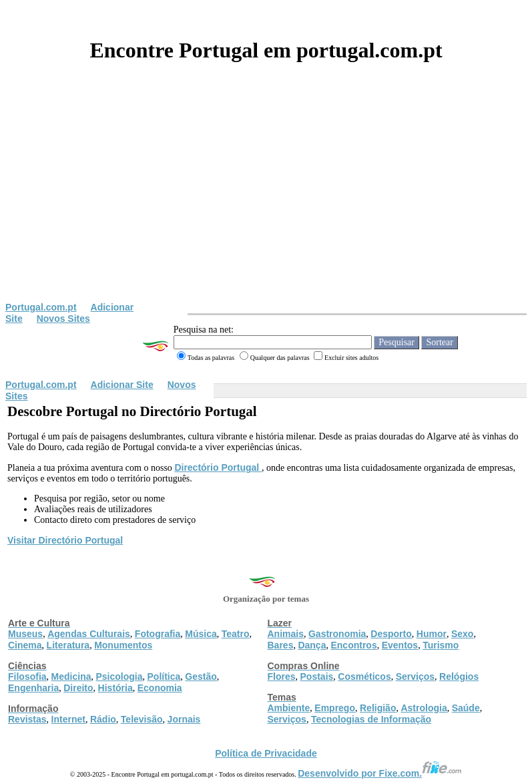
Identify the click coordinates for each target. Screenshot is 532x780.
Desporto (391, 634)
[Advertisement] (266, 202)
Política (164, 676)
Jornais (184, 719)
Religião (378, 708)
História (115, 688)
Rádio (103, 719)
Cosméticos (364, 676)
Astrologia (424, 708)
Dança (312, 645)
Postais (317, 676)
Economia (160, 688)
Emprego (335, 708)
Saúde (466, 708)
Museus (25, 634)
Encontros (353, 645)
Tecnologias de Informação (371, 719)
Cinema (25, 645)
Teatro (236, 634)
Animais (286, 634)
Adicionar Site (122, 385)
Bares (281, 645)
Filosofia (27, 676)
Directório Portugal (218, 467)
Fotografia (158, 634)
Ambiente (289, 708)
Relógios (459, 676)
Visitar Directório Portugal (65, 540)
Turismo (441, 645)
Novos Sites (63, 319)
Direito (78, 688)
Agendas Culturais (89, 634)
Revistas (27, 719)
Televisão (142, 719)
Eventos (400, 645)
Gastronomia (337, 634)
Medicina (71, 676)
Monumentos (123, 645)
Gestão (201, 676)
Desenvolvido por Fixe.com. (380, 773)
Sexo (462, 634)
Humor (432, 634)
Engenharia (33, 688)
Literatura (68, 645)
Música (201, 634)
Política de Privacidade (266, 753)
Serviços (415, 676)
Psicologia (119, 676)
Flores (282, 676)
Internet (68, 719)
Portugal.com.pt (41, 307)
